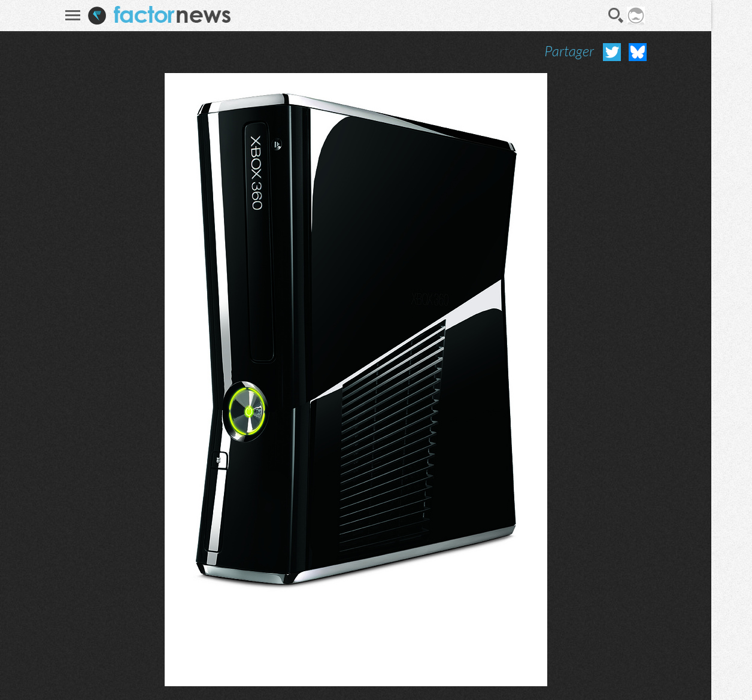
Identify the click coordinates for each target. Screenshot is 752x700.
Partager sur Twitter (611, 52)
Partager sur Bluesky (636, 52)
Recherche (615, 16)
